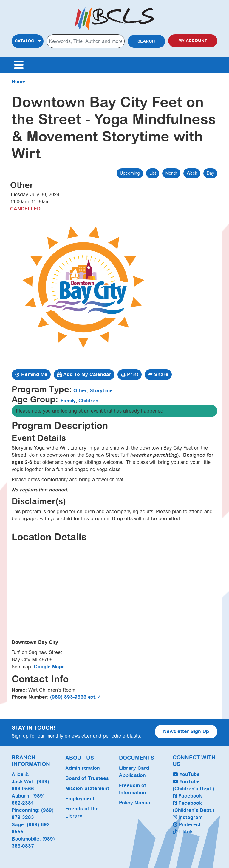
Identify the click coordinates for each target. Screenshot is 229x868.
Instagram (188, 817)
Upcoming (130, 173)
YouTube (186, 774)
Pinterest (187, 825)
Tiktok (183, 832)
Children (88, 401)
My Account (193, 41)
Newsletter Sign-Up (186, 731)
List (153, 173)
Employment (80, 799)
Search (146, 41)
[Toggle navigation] (19, 65)
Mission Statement (87, 788)
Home (18, 82)
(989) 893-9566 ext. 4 (76, 697)
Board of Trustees (87, 778)
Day (210, 173)
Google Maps (49, 667)
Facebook (187, 796)
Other (80, 391)
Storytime (101, 391)
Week (192, 173)
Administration (83, 768)
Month (171, 173)
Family (68, 401)
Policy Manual (135, 803)
